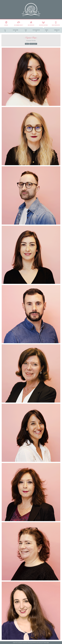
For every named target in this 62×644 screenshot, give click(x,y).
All (5, 30)
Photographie (36, 30)
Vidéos (46, 30)
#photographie (33, 44)
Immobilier (57, 30)
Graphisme (15, 30)
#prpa (27, 44)
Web (26, 30)
